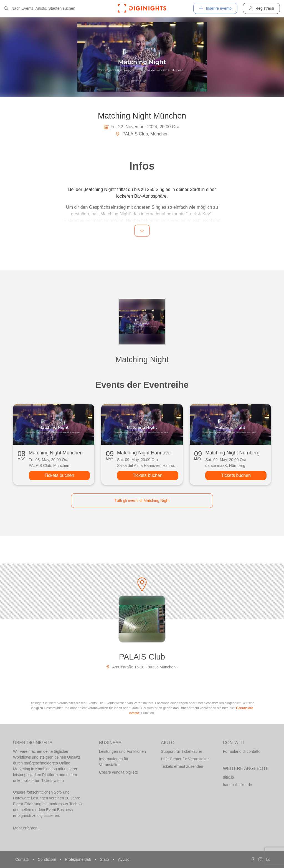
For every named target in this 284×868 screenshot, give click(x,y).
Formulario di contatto (242, 751)
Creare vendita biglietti (118, 772)
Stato (105, 859)
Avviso (124, 859)
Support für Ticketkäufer (182, 751)
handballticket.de (238, 785)
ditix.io (229, 777)
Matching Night (142, 359)
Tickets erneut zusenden (182, 766)
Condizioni (47, 859)
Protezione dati (78, 859)
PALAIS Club (142, 657)
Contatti (22, 859)
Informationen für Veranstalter (114, 762)
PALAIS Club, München (142, 134)
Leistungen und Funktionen (122, 751)
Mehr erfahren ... (27, 828)
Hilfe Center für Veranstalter (185, 759)
